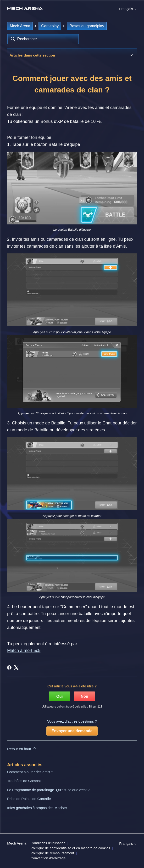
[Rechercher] (43, 39)
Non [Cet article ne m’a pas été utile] (85, 696)
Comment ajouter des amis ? (30, 772)
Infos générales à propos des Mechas (37, 808)
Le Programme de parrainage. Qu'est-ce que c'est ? (48, 790)
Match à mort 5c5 (24, 651)
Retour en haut (22, 748)
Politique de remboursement (52, 853)
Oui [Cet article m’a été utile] (60, 696)
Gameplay (50, 26)
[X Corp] (16, 668)
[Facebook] (9, 668)
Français (128, 9)
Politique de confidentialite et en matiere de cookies (70, 848)
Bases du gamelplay (87, 26)
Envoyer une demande (72, 731)
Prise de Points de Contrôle (29, 799)
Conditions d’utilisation (48, 843)
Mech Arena (20, 26)
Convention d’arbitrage (48, 858)
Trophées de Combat (24, 781)
